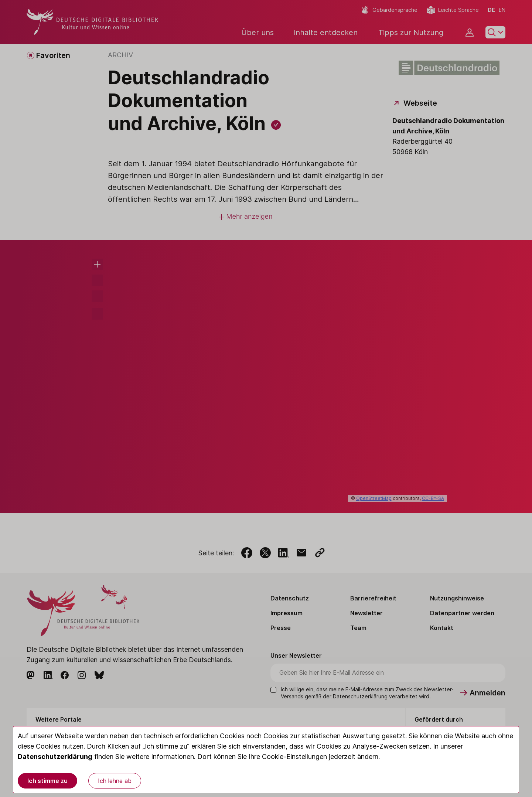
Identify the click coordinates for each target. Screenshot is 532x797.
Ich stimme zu (47, 781)
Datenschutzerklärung (55, 757)
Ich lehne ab (115, 781)
